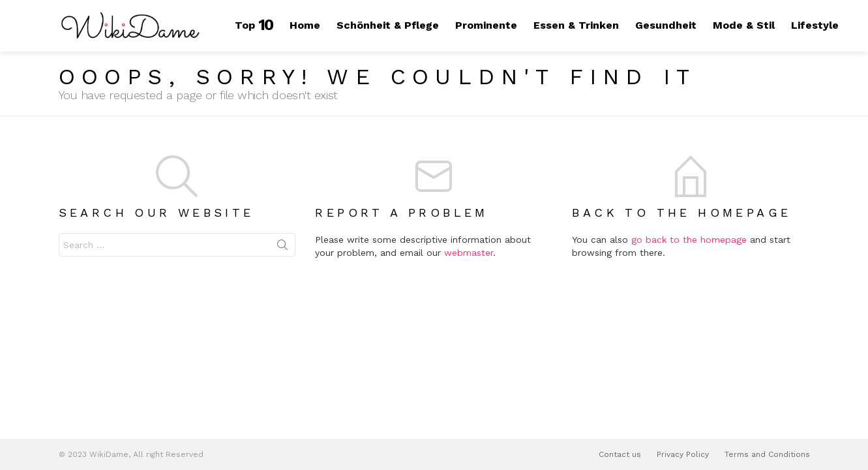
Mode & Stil (744, 25)
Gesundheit (666, 25)
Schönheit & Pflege (388, 25)
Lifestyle (815, 25)
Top (254, 25)
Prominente (486, 25)
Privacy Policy (683, 454)
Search (282, 247)
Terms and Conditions (767, 454)
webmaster (469, 253)
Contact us (620, 454)
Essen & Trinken (576, 25)
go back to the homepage (689, 240)
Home (305, 25)
